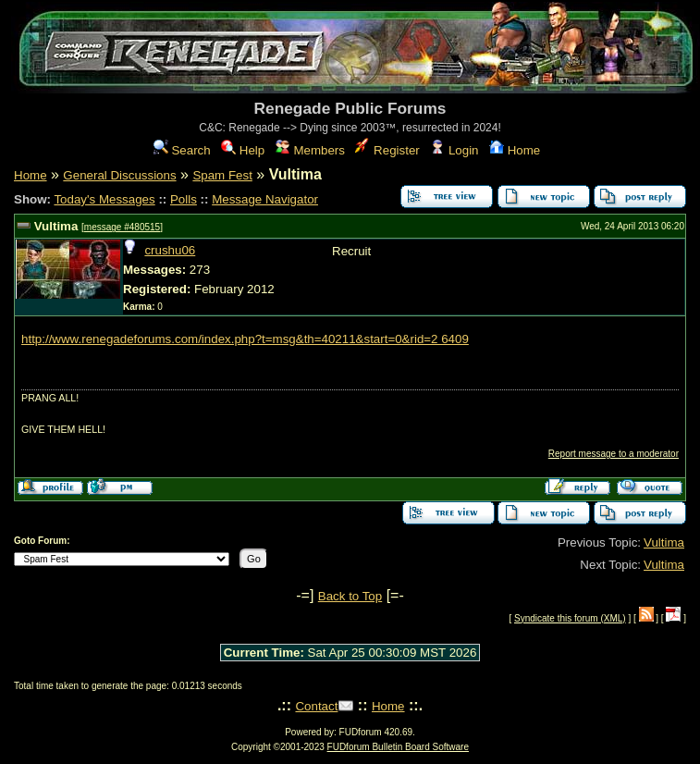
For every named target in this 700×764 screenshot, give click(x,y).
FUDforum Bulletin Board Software (398, 747)
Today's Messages (104, 199)
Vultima (56, 226)
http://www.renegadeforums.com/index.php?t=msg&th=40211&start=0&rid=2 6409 (245, 339)
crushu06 (170, 250)
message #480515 (122, 227)
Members (310, 150)
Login (454, 150)
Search (182, 150)
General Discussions (119, 175)
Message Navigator (265, 199)
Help (243, 150)
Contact (316, 706)
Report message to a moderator (614, 454)
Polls (184, 199)
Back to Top (350, 596)
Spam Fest (222, 175)
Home (515, 150)
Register (387, 150)
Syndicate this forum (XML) (570, 618)
